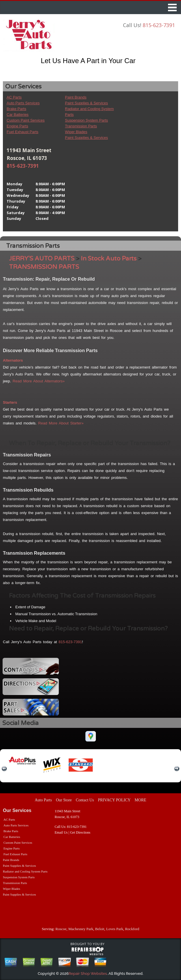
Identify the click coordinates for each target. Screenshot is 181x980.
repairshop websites (87, 951)
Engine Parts (17, 126)
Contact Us (85, 800)
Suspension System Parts (86, 120)
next (177, 769)
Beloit (100, 929)
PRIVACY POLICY (114, 800)
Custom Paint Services (26, 120)
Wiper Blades (76, 132)
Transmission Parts (81, 126)
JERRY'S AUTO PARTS (42, 259)
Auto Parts (43, 800)
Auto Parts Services (23, 103)
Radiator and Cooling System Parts (25, 871)
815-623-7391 (159, 25)
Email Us (61, 832)
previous (4, 769)
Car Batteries (18, 115)
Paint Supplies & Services (86, 103)
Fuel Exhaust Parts (23, 132)
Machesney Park (81, 929)
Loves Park (115, 929)
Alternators (13, 360)
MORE (140, 800)
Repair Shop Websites (88, 974)
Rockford (132, 929)
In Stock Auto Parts (109, 259)
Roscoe (61, 929)
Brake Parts (16, 109)
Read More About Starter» (61, 423)
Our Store (64, 800)
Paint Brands (76, 97)
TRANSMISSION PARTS (44, 267)
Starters (10, 402)
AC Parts (14, 97)
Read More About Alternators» (39, 381)
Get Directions (80, 832)
